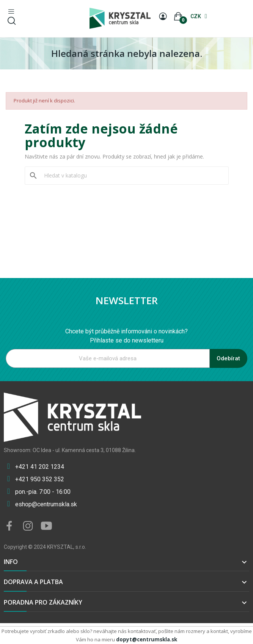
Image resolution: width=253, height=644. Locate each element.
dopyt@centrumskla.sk (147, 639)
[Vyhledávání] (131, 176)
